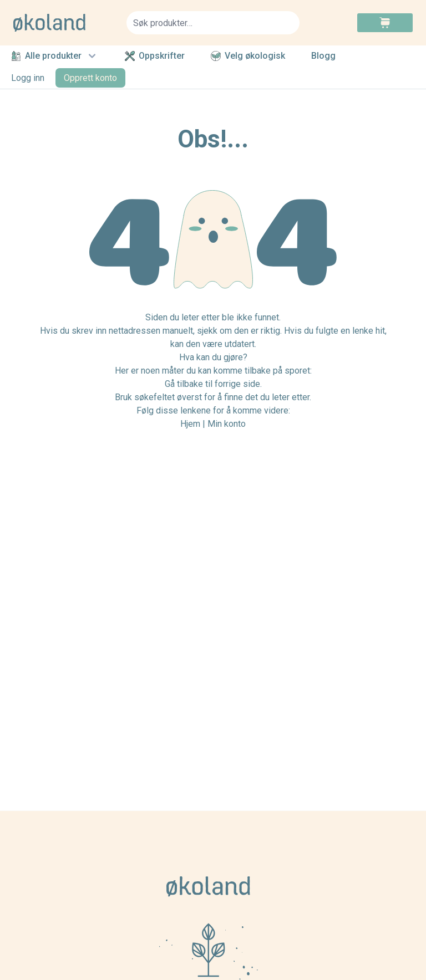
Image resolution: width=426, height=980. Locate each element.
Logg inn (28, 78)
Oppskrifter (155, 56)
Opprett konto (90, 78)
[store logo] (63, 23)
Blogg (323, 56)
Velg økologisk (248, 56)
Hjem (190, 424)
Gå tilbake (184, 384)
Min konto (227, 424)
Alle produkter (55, 56)
